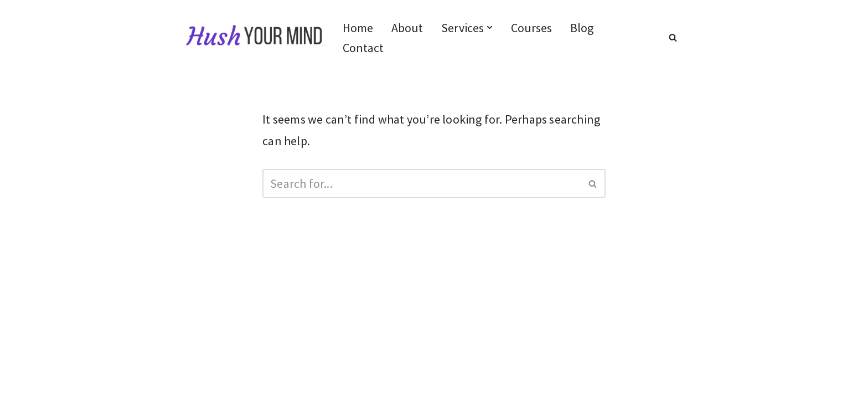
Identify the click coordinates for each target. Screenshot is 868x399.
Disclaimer (292, 337)
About (407, 28)
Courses (531, 28)
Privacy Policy (221, 337)
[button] (490, 27)
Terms (202, 359)
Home (358, 28)
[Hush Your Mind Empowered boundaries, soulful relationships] (255, 38)
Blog (582, 28)
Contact (363, 48)
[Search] (673, 37)
